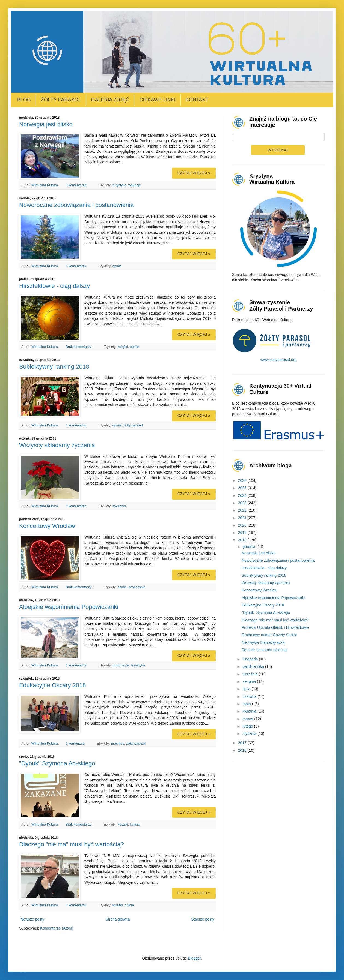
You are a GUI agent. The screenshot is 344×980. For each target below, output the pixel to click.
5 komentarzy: (77, 266)
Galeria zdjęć (110, 100)
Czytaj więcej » (194, 173)
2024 (243, 495)
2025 (243, 488)
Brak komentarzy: (79, 347)
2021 (243, 518)
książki (123, 347)
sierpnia (250, 681)
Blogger (194, 958)
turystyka (120, 185)
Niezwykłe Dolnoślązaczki (263, 642)
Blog (24, 100)
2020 (243, 525)
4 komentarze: (77, 665)
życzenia (119, 506)
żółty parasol (133, 425)
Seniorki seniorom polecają (265, 650)
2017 (243, 743)
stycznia (250, 734)
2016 (243, 750)
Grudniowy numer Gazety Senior (269, 635)
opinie (117, 266)
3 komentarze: (77, 185)
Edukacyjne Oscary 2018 (53, 685)
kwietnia (250, 711)
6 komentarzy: (77, 425)
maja (247, 704)
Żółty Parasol (61, 100)
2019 (243, 533)
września (250, 674)
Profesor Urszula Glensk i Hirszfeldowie (275, 627)
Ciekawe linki (157, 100)
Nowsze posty (32, 919)
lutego (248, 726)
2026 (243, 480)
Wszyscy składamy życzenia (57, 445)
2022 (243, 510)
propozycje (137, 587)
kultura (135, 825)
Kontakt (197, 100)
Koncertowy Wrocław (47, 526)
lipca (247, 689)
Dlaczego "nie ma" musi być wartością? (72, 844)
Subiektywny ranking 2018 (54, 367)
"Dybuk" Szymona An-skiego (57, 763)
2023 (243, 503)
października (254, 666)
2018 (243, 540)
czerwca (250, 696)
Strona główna (118, 919)
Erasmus (118, 744)
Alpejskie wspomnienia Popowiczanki (69, 607)
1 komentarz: (76, 744)
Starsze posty (203, 919)
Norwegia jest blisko (46, 124)
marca (248, 719)
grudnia (249, 546)
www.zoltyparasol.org (278, 360)
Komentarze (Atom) (57, 928)
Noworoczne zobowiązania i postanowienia (76, 205)
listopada (251, 659)
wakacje (135, 185)
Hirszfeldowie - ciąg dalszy (54, 286)
